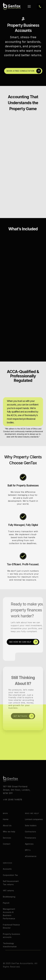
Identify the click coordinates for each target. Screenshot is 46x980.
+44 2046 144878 (13, 805)
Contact (7, 850)
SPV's (28, 856)
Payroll (6, 909)
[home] (12, 6)
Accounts (7, 875)
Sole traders (31, 831)
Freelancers (31, 843)
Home (6, 825)
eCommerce (31, 862)
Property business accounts (12, 941)
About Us (7, 831)
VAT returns (8, 896)
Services (7, 843)
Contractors (31, 837)
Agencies (29, 850)
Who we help (9, 837)
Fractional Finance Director (11, 932)
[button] (29, 6)
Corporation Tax (10, 881)
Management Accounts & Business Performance (9, 919)
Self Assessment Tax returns (11, 888)
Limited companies (34, 825)
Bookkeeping (9, 902)
